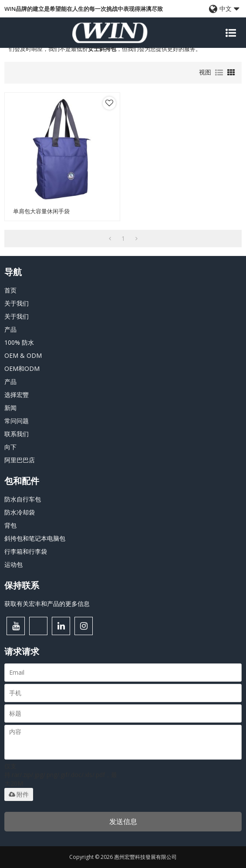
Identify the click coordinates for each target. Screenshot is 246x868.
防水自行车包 (23, 499)
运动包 (13, 564)
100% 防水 (19, 342)
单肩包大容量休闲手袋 (41, 211)
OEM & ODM (23, 355)
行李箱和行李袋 (26, 551)
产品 (10, 329)
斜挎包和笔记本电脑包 (35, 538)
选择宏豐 (17, 395)
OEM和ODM (22, 368)
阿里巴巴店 (20, 460)
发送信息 (123, 821)
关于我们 (17, 303)
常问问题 (17, 421)
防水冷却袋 (20, 512)
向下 (10, 447)
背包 (10, 525)
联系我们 (17, 434)
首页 (10, 290)
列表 (219, 73)
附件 (19, 794)
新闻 (10, 408)
